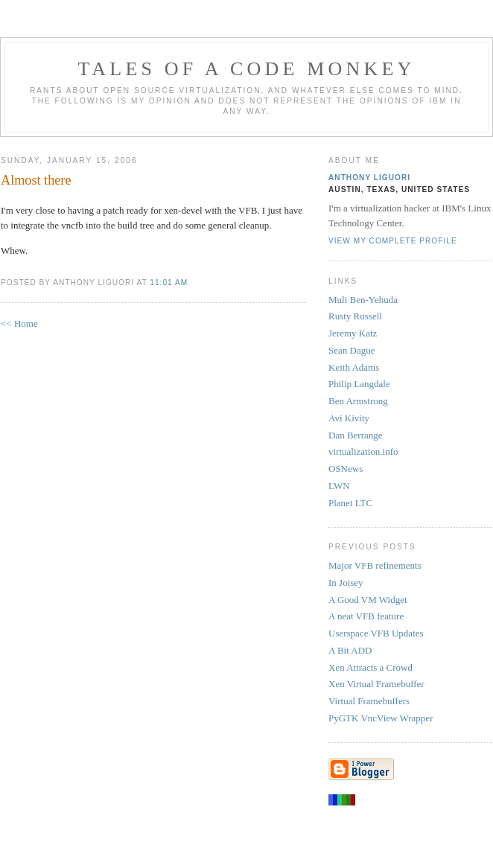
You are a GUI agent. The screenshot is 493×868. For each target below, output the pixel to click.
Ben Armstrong (358, 401)
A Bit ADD (350, 650)
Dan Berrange (356, 435)
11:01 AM (169, 283)
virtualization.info (363, 451)
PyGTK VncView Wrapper (381, 718)
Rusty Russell (355, 316)
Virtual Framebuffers (369, 701)
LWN (339, 486)
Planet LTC (350, 503)
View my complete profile (393, 241)
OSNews (346, 469)
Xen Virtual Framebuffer (376, 684)
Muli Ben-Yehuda (363, 300)
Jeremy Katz (353, 333)
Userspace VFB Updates (376, 633)
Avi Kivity (349, 418)
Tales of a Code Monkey (246, 69)
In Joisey (346, 583)
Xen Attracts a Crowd (370, 667)
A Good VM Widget (368, 600)
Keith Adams (354, 367)
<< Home (19, 323)
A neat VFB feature (366, 616)
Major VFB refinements (375, 565)
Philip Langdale (359, 384)
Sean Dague (352, 350)
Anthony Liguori (369, 178)
